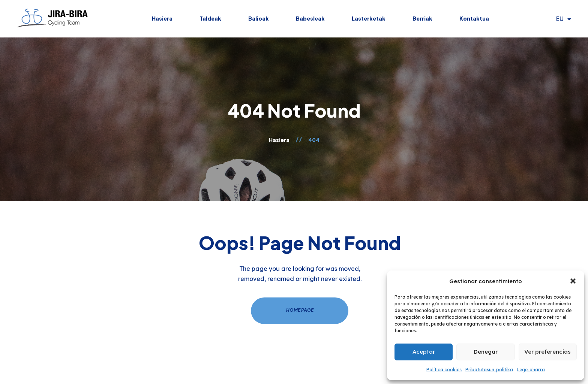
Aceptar (424, 352)
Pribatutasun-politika (489, 370)
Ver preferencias (547, 352)
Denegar (486, 352)
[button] (573, 281)
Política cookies (444, 370)
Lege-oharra (531, 370)
